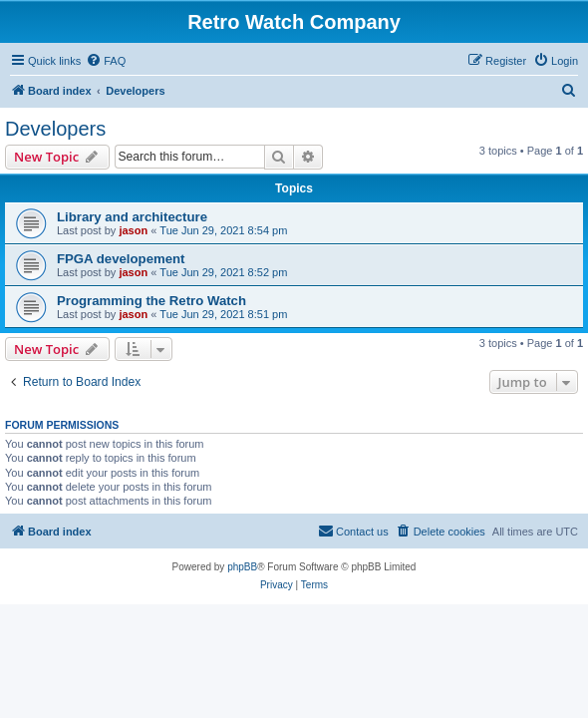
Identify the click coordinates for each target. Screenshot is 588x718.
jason (133, 230)
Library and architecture (132, 217)
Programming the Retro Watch (151, 301)
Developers (55, 129)
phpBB (242, 567)
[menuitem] (106, 61)
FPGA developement (121, 259)
